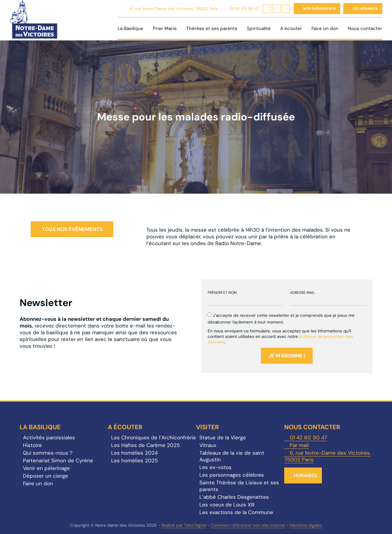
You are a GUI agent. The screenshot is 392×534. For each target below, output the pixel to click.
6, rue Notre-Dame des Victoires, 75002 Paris (174, 9)
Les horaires (365, 9)
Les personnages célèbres (232, 475)
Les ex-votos (215, 467)
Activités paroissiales (49, 437)
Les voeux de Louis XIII (227, 505)
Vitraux (208, 445)
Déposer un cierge (45, 476)
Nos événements (319, 9)
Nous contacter (365, 28)
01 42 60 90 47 (244, 9)
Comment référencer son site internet (248, 525)
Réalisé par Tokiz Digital (184, 525)
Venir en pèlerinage (46, 468)
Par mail (299, 445)
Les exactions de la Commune (236, 512)
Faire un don (325, 28)
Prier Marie (165, 28)
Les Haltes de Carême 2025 (145, 445)
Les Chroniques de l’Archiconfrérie (154, 437)
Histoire (32, 445)
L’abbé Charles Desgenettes (234, 497)
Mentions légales (306, 525)
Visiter (207, 427)
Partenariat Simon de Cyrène (58, 460)
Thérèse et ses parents (212, 28)
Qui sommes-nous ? (48, 453)
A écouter (291, 28)
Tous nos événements (72, 229)
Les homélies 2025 (134, 460)
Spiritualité (259, 28)
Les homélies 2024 (134, 453)
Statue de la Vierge (223, 437)
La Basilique (130, 28)
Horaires (305, 475)
